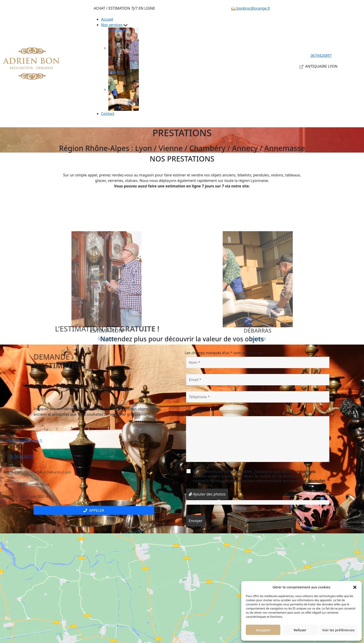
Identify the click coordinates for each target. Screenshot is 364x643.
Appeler (94, 510)
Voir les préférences (338, 630)
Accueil (107, 19)
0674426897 (319, 56)
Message (195, 411)
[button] (355, 587)
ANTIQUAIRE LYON (319, 66)
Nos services (117, 25)
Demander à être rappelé (94, 526)
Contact (108, 114)
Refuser (300, 630)
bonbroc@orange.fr (251, 8)
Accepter (263, 630)
